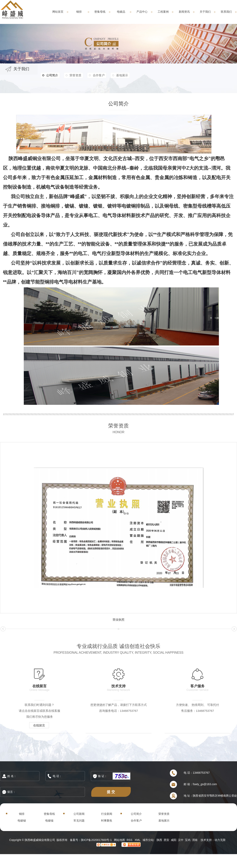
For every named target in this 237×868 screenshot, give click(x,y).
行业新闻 (107, 814)
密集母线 (100, 12)
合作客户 (99, 75)
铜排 (79, 12)
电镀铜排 (131, 206)
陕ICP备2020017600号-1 (96, 840)
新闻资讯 (184, 12)
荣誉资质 (75, 75)
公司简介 (50, 75)
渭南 (195, 840)
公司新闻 (79, 814)
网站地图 (119, 840)
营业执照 (118, 620)
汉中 (181, 840)
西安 (166, 840)
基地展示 (122, 75)
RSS (130, 840)
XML (138, 840)
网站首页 (58, 12)
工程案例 (163, 12)
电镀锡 (22, 821)
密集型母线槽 (197, 206)
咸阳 (174, 840)
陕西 (159, 840)
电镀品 (121, 12)
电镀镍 (49, 821)
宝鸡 (188, 840)
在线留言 (39, 725)
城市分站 (148, 840)
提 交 (111, 792)
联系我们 (226, 12)
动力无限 (220, 840)
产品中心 (142, 12)
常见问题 (79, 821)
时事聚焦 (107, 821)
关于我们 (205, 12)
